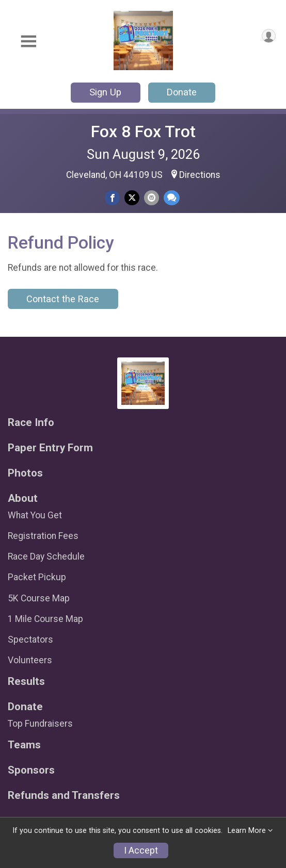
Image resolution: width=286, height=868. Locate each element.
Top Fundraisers (40, 724)
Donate (182, 92)
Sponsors (31, 770)
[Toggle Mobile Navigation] (28, 42)
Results (26, 682)
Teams (24, 745)
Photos (25, 473)
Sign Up (105, 92)
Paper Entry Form (50, 448)
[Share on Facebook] (112, 198)
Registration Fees (43, 536)
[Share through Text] (172, 198)
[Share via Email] (152, 198)
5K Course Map (39, 598)
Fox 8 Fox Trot (143, 132)
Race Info (31, 423)
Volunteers (30, 660)
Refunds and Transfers (64, 796)
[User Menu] (269, 36)
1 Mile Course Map (45, 619)
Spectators (30, 640)
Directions (200, 175)
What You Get (35, 515)
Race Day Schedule (46, 556)
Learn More (247, 831)
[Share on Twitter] (132, 198)
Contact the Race (63, 299)
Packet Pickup (37, 577)
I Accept (141, 850)
